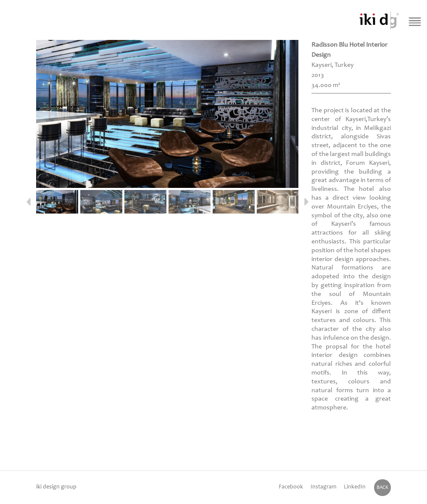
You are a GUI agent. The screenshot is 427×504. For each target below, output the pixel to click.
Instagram (323, 487)
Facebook (291, 487)
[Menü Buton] (415, 21)
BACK (382, 488)
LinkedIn (355, 487)
